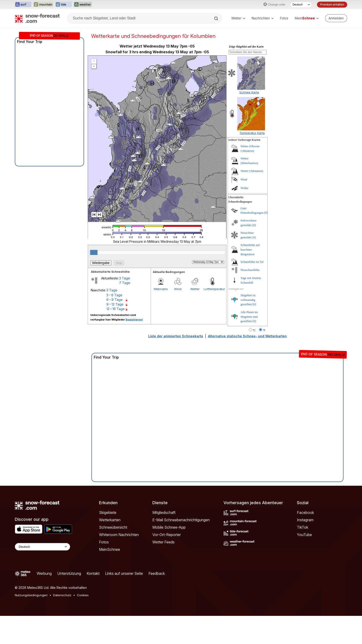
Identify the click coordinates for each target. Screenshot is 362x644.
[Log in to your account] (336, 18)
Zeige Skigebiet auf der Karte (246, 47)
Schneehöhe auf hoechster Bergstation (250, 249)
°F (264, 330)
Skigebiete (108, 512)
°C (254, 330)
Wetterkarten (110, 520)
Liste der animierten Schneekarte (176, 336)
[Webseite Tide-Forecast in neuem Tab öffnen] (63, 5)
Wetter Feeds (163, 542)
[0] (266, 213)
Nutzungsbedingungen (31, 595)
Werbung (44, 573)
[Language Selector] (42, 547)
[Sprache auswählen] (301, 5)
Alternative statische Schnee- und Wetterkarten (247, 336)
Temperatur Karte (252, 133)
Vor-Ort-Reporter (167, 535)
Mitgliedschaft (164, 512)
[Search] (217, 18)
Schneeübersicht (113, 527)
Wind (178, 289)
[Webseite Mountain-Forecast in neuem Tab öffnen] (43, 5)
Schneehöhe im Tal (252, 262)
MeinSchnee (110, 549)
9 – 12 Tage (115, 304)
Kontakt (93, 573)
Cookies (83, 595)
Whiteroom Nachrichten (119, 535)
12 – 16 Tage (116, 309)
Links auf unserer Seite (124, 573)
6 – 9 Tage (115, 300)
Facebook (305, 512)
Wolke (244, 188)
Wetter (238, 18)
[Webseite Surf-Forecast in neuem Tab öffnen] (23, 5)
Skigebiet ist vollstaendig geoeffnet (248, 300)
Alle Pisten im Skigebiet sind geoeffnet (249, 317)
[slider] (94, 252)
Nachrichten (263, 18)
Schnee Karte (249, 92)
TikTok (303, 527)
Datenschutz (62, 595)
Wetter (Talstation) (252, 171)
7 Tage (125, 283)
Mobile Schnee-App (169, 527)
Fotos (284, 18)
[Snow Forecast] (37, 18)
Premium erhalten (332, 4)
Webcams (161, 289)
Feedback (157, 573)
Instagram (305, 520)
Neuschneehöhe (250, 270)
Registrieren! (134, 320)
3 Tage (125, 278)
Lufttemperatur (212, 289)
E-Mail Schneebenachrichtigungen (181, 520)
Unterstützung (69, 573)
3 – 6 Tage (114, 295)
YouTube (304, 535)
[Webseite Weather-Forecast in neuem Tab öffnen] (83, 5)
